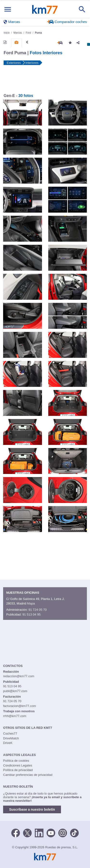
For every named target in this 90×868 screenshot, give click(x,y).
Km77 (45, 9)
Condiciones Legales (18, 765)
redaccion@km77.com (19, 676)
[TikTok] (74, 833)
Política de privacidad (18, 770)
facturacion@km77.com (20, 706)
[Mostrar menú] (8, 9)
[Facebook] (16, 833)
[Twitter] (27, 833)
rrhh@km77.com (15, 716)
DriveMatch (11, 738)
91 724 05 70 (37, 610)
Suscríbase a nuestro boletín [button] (32, 809)
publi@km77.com (15, 691)
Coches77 (10, 733)
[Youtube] (51, 833)
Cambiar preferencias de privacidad (28, 775)
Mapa (31, 603)
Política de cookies (16, 761)
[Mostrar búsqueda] (82, 9)
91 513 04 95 (31, 614)
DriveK (8, 743)
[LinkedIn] (39, 833)
